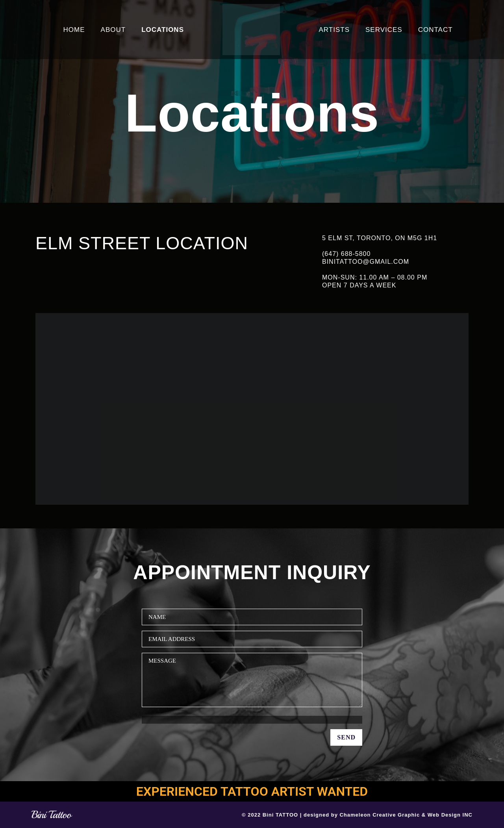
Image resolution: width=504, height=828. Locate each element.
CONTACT (435, 30)
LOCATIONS (163, 30)
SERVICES (384, 30)
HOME (74, 30)
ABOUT (113, 30)
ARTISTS (334, 30)
